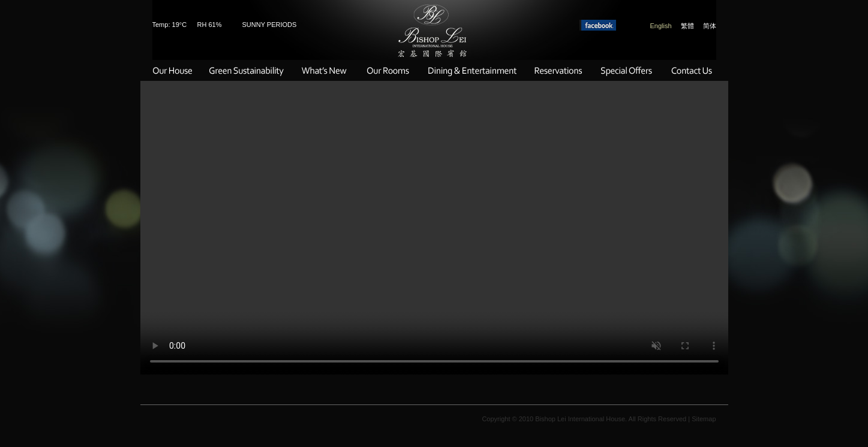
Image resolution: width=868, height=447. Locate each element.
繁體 (687, 26)
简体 (710, 26)
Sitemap (704, 419)
